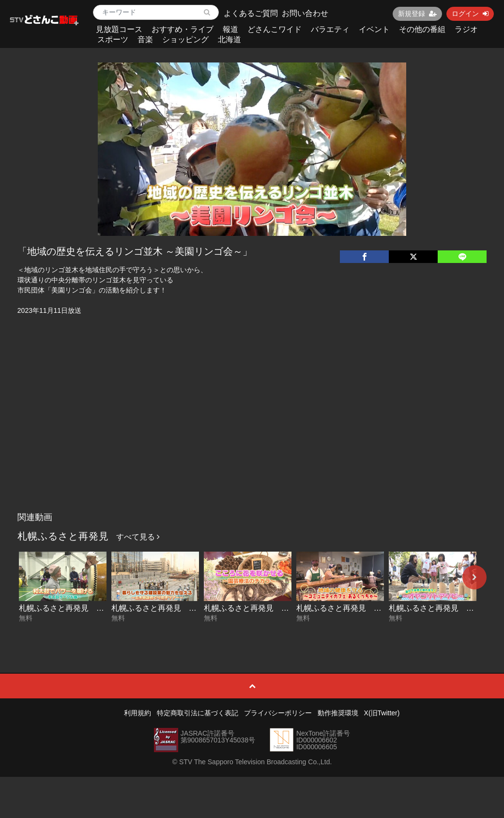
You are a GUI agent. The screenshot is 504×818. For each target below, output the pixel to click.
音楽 (145, 39)
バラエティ (330, 29)
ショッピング (185, 39)
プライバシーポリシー (278, 713)
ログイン (470, 14)
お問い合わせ (305, 13)
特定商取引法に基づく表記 (198, 713)
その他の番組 (422, 29)
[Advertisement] (252, 435)
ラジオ (466, 29)
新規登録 (417, 14)
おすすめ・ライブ (183, 29)
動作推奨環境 (338, 713)
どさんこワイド (275, 29)
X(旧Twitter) (382, 713)
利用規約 (137, 713)
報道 (230, 29)
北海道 (229, 39)
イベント (374, 29)
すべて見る (138, 537)
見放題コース (119, 29)
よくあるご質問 (251, 13)
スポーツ (113, 39)
